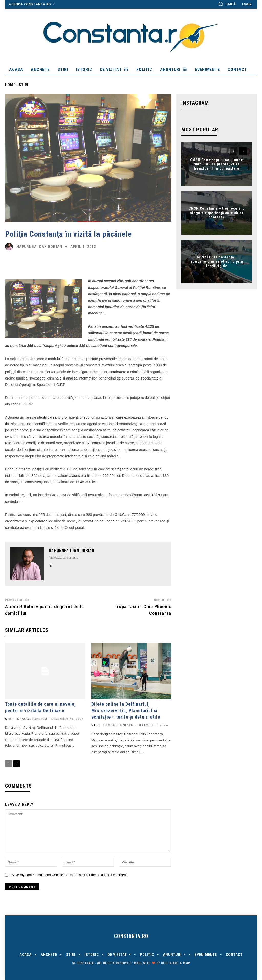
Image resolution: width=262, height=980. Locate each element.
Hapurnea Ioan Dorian (39, 247)
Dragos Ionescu (32, 719)
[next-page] (17, 764)
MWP (187, 963)
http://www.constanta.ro (63, 557)
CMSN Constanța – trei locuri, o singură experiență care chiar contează (217, 213)
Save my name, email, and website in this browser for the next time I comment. (70, 875)
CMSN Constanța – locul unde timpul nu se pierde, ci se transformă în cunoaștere (217, 164)
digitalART (170, 963)
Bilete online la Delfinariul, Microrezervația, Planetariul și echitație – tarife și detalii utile (126, 710)
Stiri (24, 85)
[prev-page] (8, 764)
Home (10, 85)
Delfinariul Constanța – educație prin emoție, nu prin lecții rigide (217, 261)
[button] (227, 4)
